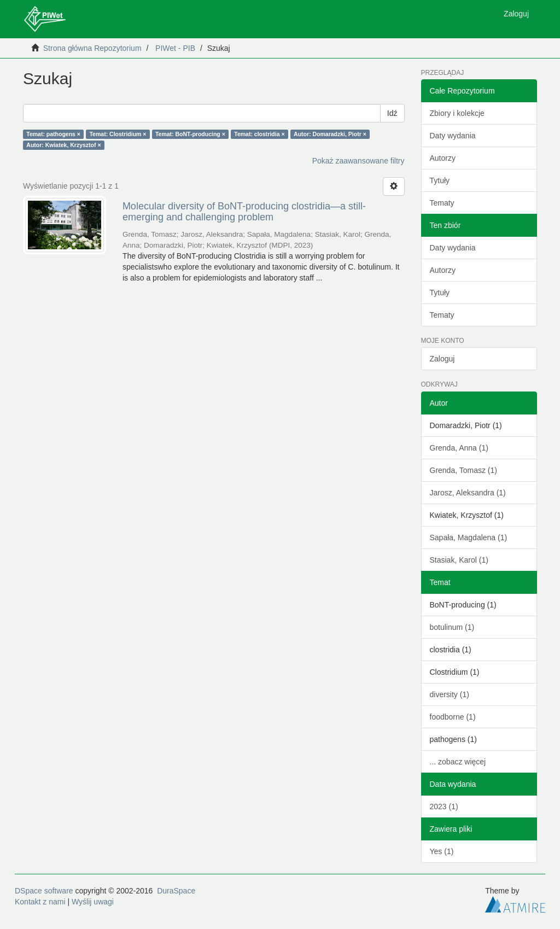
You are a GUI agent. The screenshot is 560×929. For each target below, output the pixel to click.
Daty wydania (453, 136)
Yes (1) (442, 851)
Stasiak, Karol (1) (459, 560)
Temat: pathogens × (53, 134)
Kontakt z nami (40, 902)
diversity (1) (450, 694)
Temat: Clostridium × (118, 134)
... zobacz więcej (458, 762)
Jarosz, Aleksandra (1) (468, 493)
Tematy (442, 203)
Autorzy (443, 158)
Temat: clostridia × (259, 134)
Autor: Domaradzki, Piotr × (330, 134)
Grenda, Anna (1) (459, 448)
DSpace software (44, 891)
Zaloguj (442, 359)
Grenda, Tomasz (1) (463, 470)
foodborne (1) (453, 717)
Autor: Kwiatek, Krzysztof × (63, 145)
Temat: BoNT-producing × (190, 134)
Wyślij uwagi (93, 902)
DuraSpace (176, 891)
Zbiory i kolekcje (457, 113)
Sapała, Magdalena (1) (469, 537)
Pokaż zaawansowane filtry (358, 161)
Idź (392, 113)
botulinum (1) (452, 627)
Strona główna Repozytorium (92, 48)
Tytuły (440, 180)
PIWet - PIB (175, 48)
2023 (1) (444, 807)
